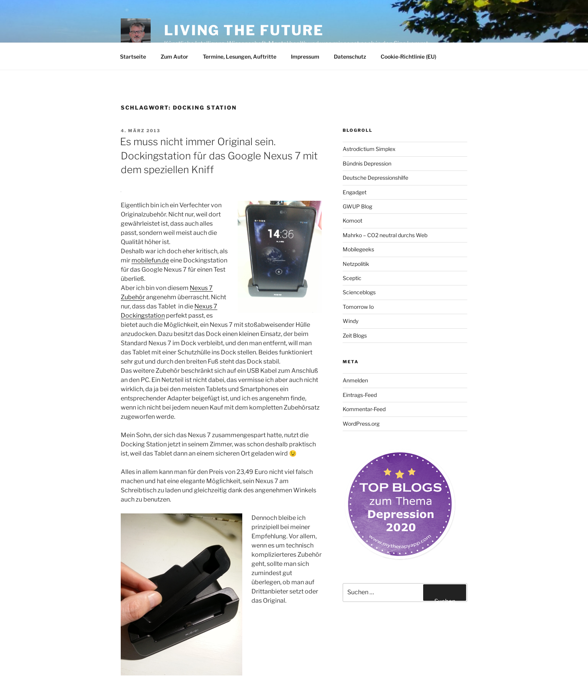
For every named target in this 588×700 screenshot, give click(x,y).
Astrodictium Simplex (369, 149)
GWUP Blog (357, 206)
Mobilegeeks (358, 249)
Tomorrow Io (358, 307)
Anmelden (355, 380)
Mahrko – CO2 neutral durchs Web (385, 235)
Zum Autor (174, 57)
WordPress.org (361, 424)
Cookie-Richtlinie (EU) (408, 57)
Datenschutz (350, 57)
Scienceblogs (359, 292)
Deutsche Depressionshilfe (375, 178)
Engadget (355, 192)
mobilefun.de (150, 260)
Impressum (305, 57)
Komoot (352, 220)
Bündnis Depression (367, 163)
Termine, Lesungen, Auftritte (240, 57)
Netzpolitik (356, 264)
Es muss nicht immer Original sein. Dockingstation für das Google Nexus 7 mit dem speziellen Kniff (219, 156)
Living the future (244, 30)
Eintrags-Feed (360, 395)
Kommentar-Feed (364, 409)
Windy (351, 321)
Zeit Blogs (355, 335)
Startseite (133, 57)
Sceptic (352, 278)
